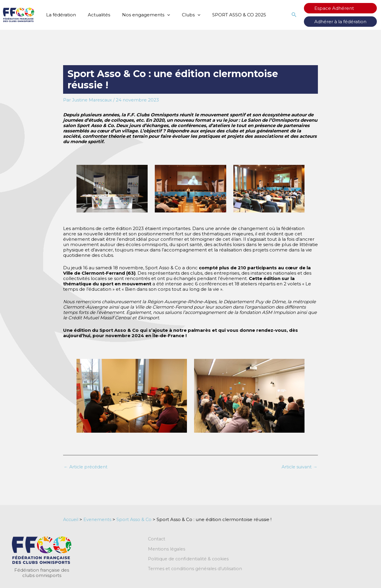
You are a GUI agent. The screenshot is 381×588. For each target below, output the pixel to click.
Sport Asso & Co (137, 519)
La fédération (60, 15)
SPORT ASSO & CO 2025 (226, 15)
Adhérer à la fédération (346, 22)
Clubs (181, 15)
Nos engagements (139, 15)
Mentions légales (167, 549)
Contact (157, 539)
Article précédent (87, 467)
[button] (306, 15)
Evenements (99, 519)
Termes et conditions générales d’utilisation (196, 570)
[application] (160, 15)
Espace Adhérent (340, 8)
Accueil (71, 519)
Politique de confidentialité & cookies (190, 559)
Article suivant (299, 467)
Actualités (95, 15)
